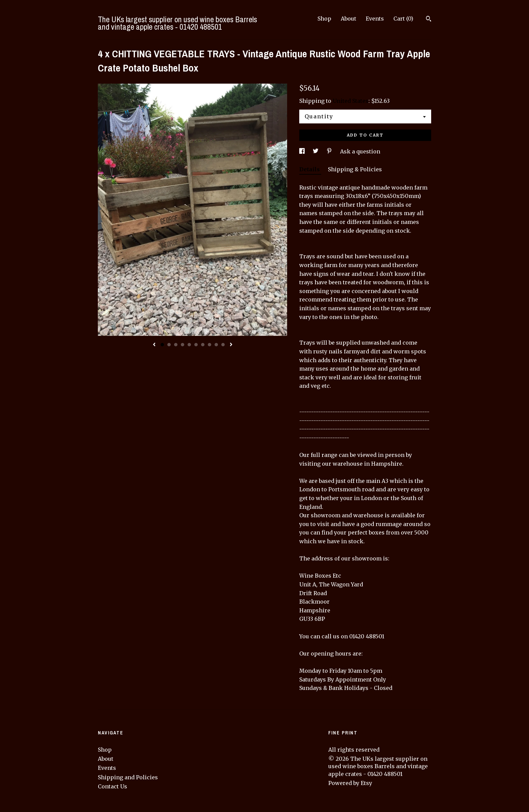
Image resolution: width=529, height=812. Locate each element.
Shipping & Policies (355, 169)
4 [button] (183, 345)
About (349, 19)
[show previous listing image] (154, 345)
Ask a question (360, 151)
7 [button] (203, 345)
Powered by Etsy (350, 783)
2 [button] (169, 345)
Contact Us (113, 786)
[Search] (429, 20)
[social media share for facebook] (303, 151)
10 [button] (223, 345)
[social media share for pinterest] (330, 151)
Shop (324, 19)
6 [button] (196, 345)
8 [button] (210, 345)
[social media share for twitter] (316, 151)
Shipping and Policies (128, 777)
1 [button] (162, 345)
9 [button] (216, 345)
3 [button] (176, 345)
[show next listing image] (231, 345)
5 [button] (189, 345)
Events (375, 19)
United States (351, 101)
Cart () (403, 19)
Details (310, 169)
